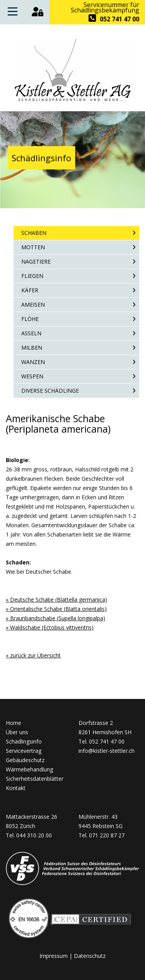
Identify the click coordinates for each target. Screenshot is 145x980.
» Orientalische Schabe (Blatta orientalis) (56, 609)
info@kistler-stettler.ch (107, 751)
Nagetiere (36, 261)
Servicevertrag (24, 751)
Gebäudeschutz (25, 760)
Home (14, 723)
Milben (32, 348)
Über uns (17, 732)
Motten (33, 247)
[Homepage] (73, 100)
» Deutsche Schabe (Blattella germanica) (56, 600)
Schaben (34, 233)
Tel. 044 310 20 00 (29, 835)
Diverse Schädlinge (50, 391)
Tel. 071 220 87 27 (101, 835)
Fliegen (32, 276)
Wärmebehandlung (29, 769)
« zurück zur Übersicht (33, 655)
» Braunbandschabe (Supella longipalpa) (55, 618)
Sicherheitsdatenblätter (35, 779)
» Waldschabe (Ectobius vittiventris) (50, 627)
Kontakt (16, 788)
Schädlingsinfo (24, 741)
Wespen (32, 376)
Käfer (30, 290)
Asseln (31, 333)
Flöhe (30, 319)
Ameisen (33, 305)
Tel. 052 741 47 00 (101, 741)
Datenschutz (90, 956)
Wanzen (33, 362)
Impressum (54, 956)
